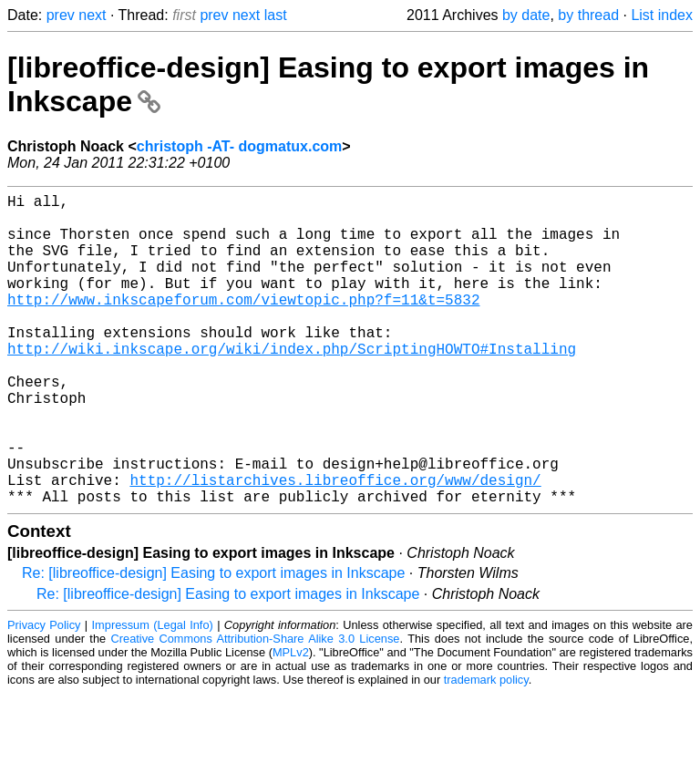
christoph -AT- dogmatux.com (239, 146)
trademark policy (486, 749)
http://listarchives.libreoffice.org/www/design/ (335, 545)
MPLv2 (291, 722)
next (92, 15)
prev (61, 15)
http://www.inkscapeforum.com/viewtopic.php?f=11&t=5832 (243, 325)
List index (662, 15)
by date (526, 15)
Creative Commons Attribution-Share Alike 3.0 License (256, 708)
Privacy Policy (44, 694)
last (276, 15)
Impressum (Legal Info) (153, 694)
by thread (588, 15)
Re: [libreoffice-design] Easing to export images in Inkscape (213, 642)
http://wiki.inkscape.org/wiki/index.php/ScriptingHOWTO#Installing (292, 385)
